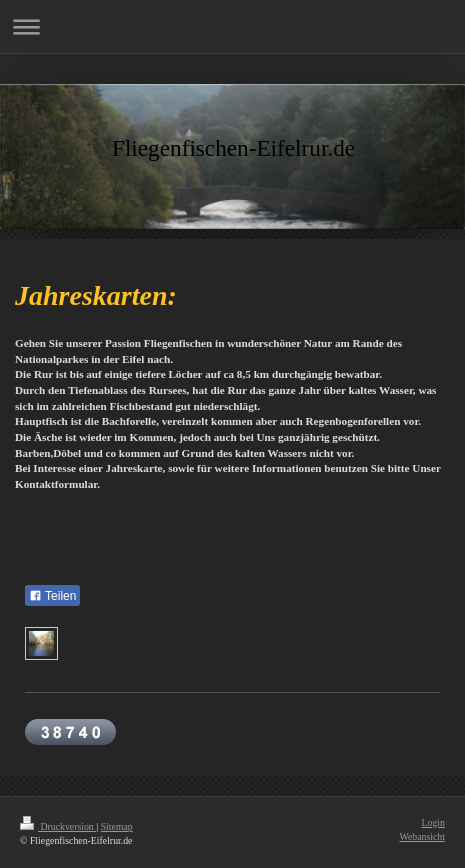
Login (433, 822)
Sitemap (117, 826)
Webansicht (422, 836)
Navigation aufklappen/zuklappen (232, 26)
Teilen (52, 596)
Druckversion (58, 826)
